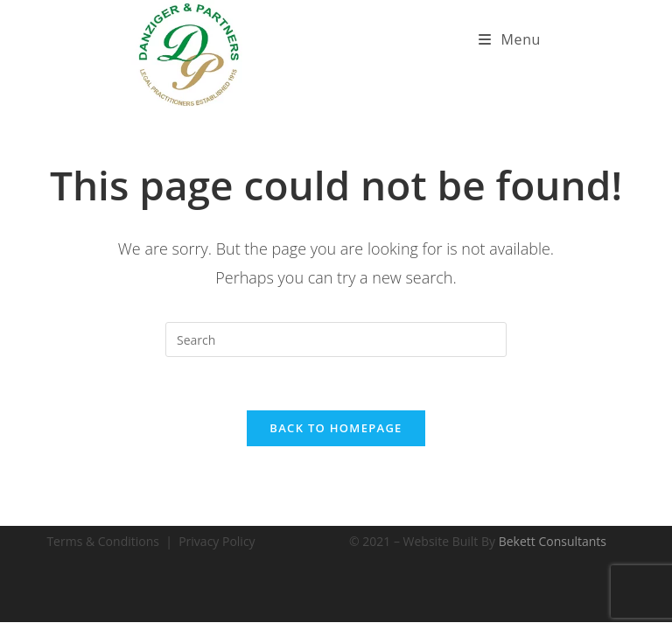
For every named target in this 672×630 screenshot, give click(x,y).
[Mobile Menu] (510, 39)
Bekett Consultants (553, 541)
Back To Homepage (336, 428)
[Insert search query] (336, 339)
